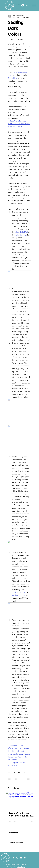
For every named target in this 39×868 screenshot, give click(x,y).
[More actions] (30, 16)
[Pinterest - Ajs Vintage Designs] (25, 858)
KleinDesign (21, 867)
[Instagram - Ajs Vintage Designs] (17, 858)
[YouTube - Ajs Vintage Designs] (21, 858)
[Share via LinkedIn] (19, 773)
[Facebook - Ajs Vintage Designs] (14, 858)
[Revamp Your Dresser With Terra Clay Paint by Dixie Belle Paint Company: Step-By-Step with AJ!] (21, 800)
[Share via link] (24, 773)
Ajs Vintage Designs (19, 864)
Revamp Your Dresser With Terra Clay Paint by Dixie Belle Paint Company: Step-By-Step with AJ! (21, 814)
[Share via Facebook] (9, 773)
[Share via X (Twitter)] (14, 773)
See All (29, 788)
